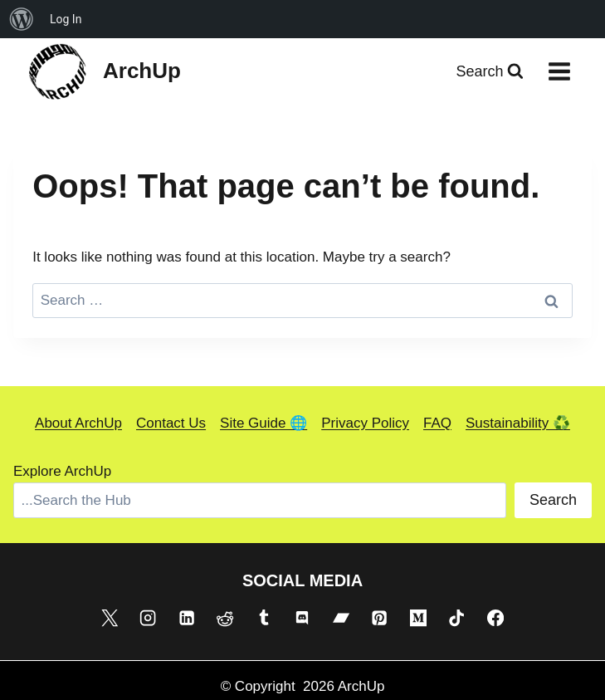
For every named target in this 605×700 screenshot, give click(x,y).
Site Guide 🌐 (263, 423)
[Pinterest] (379, 618)
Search (553, 500)
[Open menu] (559, 71)
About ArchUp (78, 423)
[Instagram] (148, 618)
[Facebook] (495, 618)
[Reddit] (225, 618)
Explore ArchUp (62, 471)
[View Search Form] (490, 72)
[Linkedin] (187, 618)
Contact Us (171, 423)
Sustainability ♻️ (518, 423)
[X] (110, 618)
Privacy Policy (365, 423)
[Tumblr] (264, 618)
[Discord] (302, 618)
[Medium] (418, 618)
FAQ (437, 423)
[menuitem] (22, 19)
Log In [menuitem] (66, 19)
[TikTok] (456, 618)
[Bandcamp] (341, 618)
